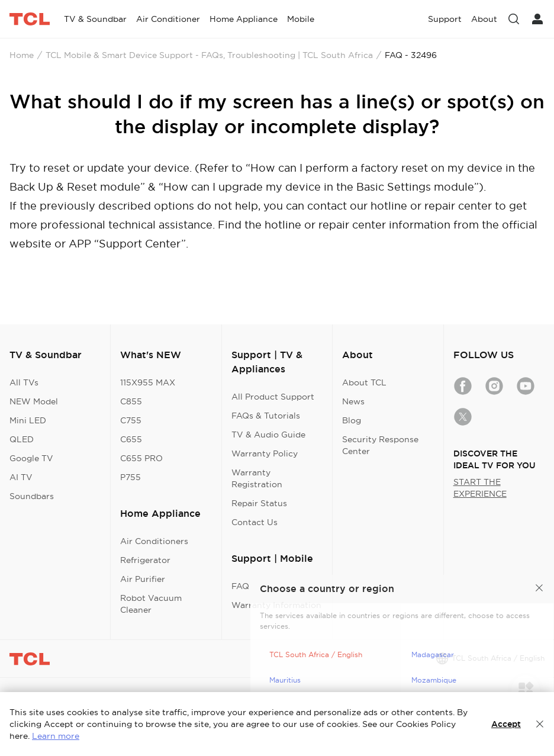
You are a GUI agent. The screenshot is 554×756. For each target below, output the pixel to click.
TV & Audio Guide (268, 435)
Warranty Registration (257, 478)
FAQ (240, 586)
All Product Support (273, 397)
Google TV (31, 458)
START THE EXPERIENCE (480, 488)
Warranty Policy (265, 453)
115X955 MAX (148, 382)
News (353, 401)
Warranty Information (276, 605)
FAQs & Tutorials (266, 416)
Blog (352, 420)
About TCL (364, 382)
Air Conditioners (154, 541)
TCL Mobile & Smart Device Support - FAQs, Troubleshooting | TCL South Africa (209, 55)
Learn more (56, 736)
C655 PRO (141, 458)
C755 (131, 420)
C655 (131, 439)
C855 (131, 401)
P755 (131, 477)
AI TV (21, 477)
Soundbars (32, 496)
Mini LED (28, 420)
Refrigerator (145, 560)
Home (22, 55)
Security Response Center (380, 445)
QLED (22, 439)
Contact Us (255, 522)
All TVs (24, 382)
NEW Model (34, 401)
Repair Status (259, 503)
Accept (506, 724)
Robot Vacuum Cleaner (151, 604)
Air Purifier (143, 579)
